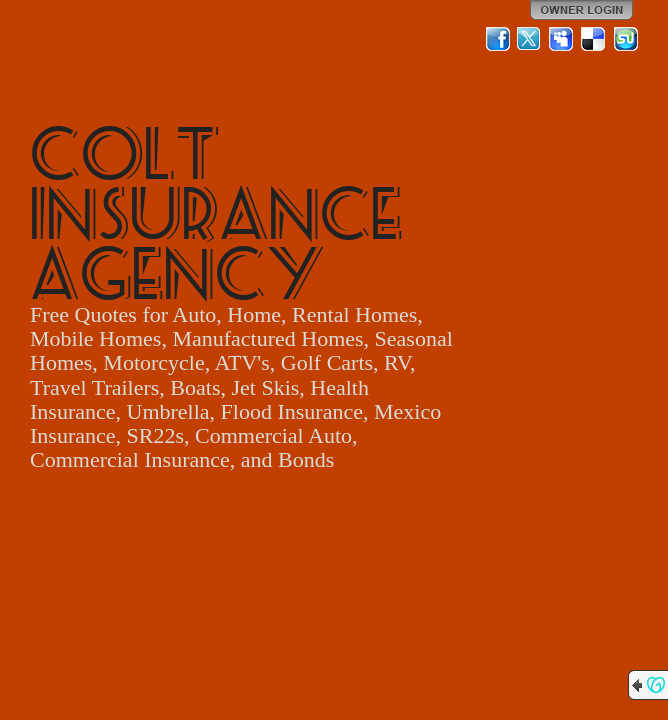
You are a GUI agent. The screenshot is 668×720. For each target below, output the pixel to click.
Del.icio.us (594, 39)
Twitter (530, 39)
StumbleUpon (626, 39)
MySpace (562, 39)
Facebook (498, 39)
